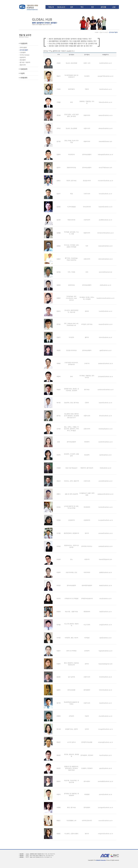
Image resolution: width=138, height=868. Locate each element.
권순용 (59, 115)
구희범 (59, 102)
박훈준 (59, 389)
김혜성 (59, 298)
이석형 (59, 533)
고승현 (59, 63)
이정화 (59, 611)
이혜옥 (59, 664)
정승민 (59, 742)
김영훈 (59, 246)
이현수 (59, 651)
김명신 (59, 181)
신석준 (59, 429)
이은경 (59, 585)
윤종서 (59, 494)
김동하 (59, 154)
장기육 (59, 703)
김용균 (59, 259)
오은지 (59, 455)
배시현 (59, 403)
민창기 (59, 337)
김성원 (59, 207)
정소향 (59, 729)
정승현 (59, 755)
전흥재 (59, 716)
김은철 (59, 272)
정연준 (59, 768)
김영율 (59, 233)
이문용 (59, 520)
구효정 (59, 89)
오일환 (59, 468)
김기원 (59, 141)
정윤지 (59, 781)
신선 (59, 442)
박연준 (59, 350)
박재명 (59, 363)
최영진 (59, 834)
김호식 (59, 311)
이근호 (59, 507)
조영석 (59, 794)
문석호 (59, 324)
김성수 (59, 194)
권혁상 (59, 128)
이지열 (59, 625)
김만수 (59, 167)
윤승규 (59, 481)
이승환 (59, 559)
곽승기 (59, 76)
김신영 (59, 220)
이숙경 (59, 546)
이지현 (59, 638)
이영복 (59, 572)
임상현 (59, 677)
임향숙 (59, 690)
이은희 (59, 598)
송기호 (59, 416)
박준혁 (59, 376)
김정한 (59, 285)
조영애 (59, 807)
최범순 (59, 820)
